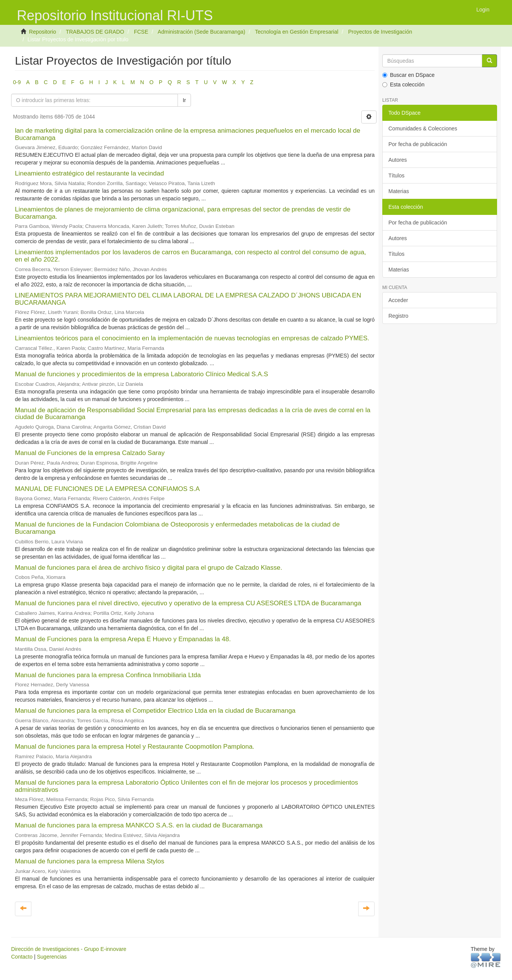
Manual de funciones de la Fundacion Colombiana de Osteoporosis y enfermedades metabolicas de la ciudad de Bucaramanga (177, 528)
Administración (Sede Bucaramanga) (201, 32)
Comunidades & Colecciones (423, 128)
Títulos (396, 176)
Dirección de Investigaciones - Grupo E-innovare (69, 949)
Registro (398, 316)
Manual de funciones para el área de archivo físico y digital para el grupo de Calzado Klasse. (148, 568)
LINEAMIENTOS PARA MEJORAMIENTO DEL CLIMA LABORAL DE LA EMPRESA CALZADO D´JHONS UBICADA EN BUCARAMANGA (188, 299)
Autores (398, 160)
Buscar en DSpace (408, 75)
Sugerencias (52, 957)
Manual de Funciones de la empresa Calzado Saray (90, 453)
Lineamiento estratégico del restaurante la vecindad (89, 173)
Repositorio (43, 32)
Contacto (22, 957)
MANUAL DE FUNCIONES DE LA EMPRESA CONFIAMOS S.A (107, 489)
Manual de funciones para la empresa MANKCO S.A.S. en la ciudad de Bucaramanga (139, 825)
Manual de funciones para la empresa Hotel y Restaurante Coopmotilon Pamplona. (135, 747)
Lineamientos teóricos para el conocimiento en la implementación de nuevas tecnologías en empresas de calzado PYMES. (192, 338)
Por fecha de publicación (418, 144)
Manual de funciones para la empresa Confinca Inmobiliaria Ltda (108, 675)
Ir (184, 100)
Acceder (398, 300)
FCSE (141, 32)
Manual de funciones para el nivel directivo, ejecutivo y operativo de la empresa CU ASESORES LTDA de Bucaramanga (188, 603)
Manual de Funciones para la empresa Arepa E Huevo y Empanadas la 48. (123, 639)
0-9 (17, 82)
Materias (399, 191)
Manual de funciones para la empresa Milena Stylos (90, 861)
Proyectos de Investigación (380, 32)
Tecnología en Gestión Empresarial (297, 32)
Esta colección (403, 85)
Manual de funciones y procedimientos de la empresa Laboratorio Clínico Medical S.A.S (141, 374)
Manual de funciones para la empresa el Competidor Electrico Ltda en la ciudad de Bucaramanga (155, 711)
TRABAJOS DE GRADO (95, 32)
